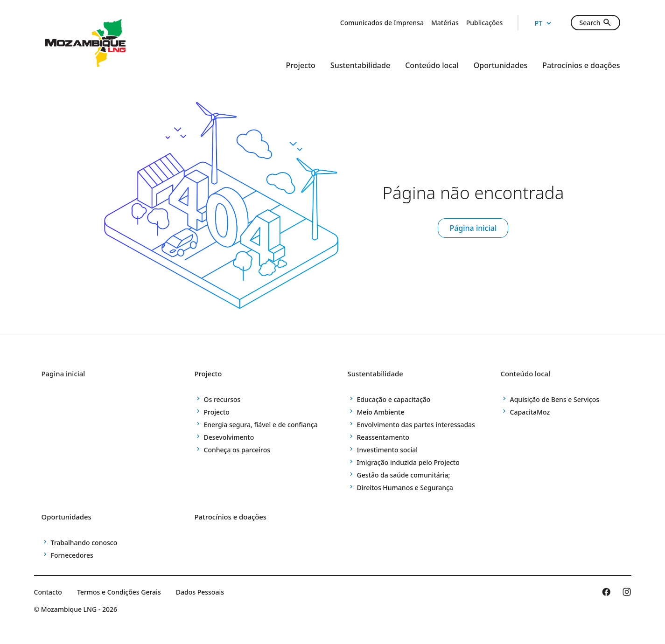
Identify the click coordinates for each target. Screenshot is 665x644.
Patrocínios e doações (581, 65)
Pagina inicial (68, 373)
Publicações (485, 23)
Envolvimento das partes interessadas (416, 425)
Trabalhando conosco (84, 543)
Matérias (445, 23)
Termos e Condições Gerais (119, 592)
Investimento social (388, 450)
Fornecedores (72, 555)
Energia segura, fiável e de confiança (261, 425)
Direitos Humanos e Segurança (405, 488)
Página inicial (473, 228)
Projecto (301, 65)
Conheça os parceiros (237, 450)
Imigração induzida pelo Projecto (408, 462)
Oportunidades (500, 65)
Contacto (48, 592)
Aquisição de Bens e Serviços (555, 399)
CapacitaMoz (530, 412)
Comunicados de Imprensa (382, 23)
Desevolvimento (229, 437)
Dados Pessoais (200, 592)
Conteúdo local (432, 65)
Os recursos (222, 399)
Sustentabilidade (360, 65)
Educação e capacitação (394, 399)
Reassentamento (383, 437)
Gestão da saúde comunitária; (404, 475)
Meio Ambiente (381, 412)
